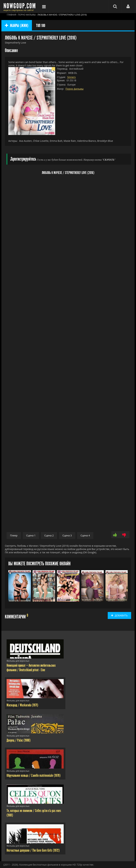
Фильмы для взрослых (18, 661)
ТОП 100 (41, 26)
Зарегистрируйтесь (23, 159)
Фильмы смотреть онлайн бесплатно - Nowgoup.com (20, 7)
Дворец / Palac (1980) (19, 740)
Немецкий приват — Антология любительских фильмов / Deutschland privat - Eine (31, 668)
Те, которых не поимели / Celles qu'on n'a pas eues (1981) (34, 813)
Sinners (71, 77)
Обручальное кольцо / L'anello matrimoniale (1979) (34, 776)
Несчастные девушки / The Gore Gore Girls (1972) (33, 850)
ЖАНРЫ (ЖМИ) (17, 26)
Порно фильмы (74, 89)
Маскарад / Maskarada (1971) (22, 705)
